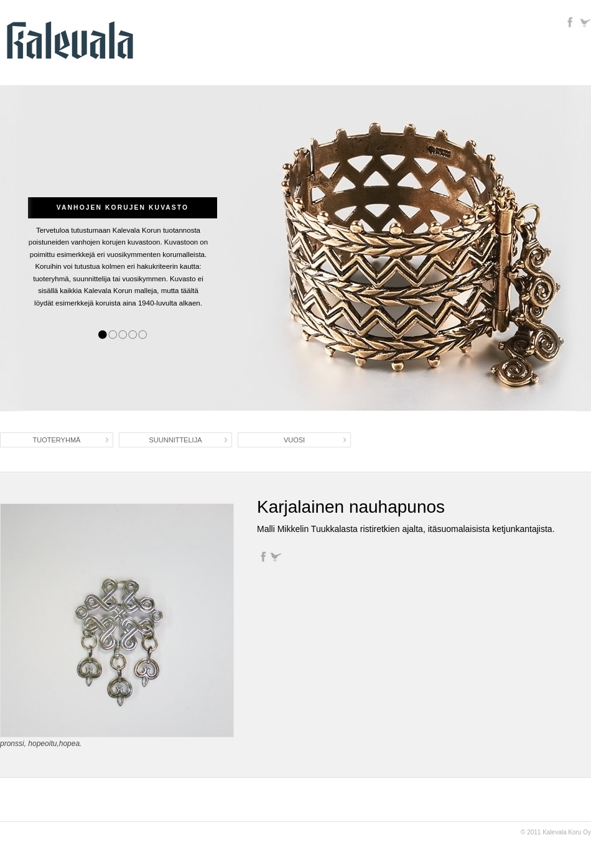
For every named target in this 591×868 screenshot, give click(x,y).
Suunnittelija (176, 440)
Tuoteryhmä (57, 440)
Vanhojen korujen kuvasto (123, 208)
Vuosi (294, 440)
